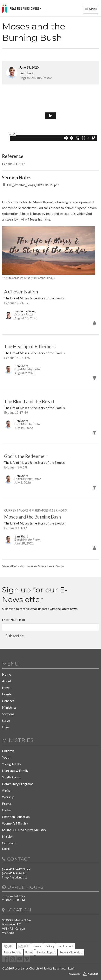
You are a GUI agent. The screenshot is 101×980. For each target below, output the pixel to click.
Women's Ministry (15, 823)
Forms (29, 952)
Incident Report (46, 952)
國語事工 (24, 946)
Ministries (9, 707)
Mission (8, 836)
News (6, 687)
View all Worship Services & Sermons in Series (33, 566)
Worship (8, 797)
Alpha (6, 790)
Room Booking (13, 952)
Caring (7, 810)
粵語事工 (9, 946)
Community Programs (18, 784)
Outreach (9, 843)
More (6, 849)
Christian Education (16, 817)
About (7, 681)
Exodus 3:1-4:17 (14, 164)
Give (5, 727)
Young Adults (11, 764)
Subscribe (15, 636)
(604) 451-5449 (12, 869)
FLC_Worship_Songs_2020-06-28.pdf (30, 185)
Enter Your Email (13, 620)
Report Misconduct (71, 952)
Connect (8, 701)
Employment (66, 946)
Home (6, 674)
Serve (6, 720)
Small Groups (11, 777)
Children (8, 751)
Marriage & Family (15, 770)
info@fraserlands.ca (15, 877)
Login (72, 968)
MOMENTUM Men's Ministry (24, 830)
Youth (6, 757)
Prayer (7, 803)
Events (7, 694)
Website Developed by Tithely (50, 973)
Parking (49, 946)
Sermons (8, 714)
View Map (8, 933)
